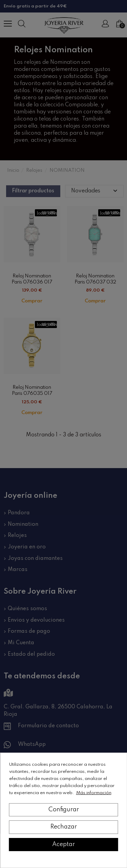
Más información (94, 793)
